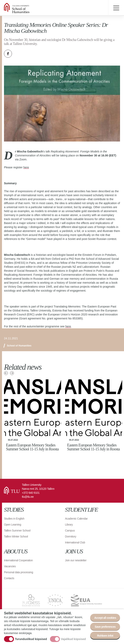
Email (28, 54)
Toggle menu (116, 8)
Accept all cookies (105, 618)
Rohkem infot (105, 636)
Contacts (9, 578)
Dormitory (71, 536)
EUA (86, 600)
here (26, 167)
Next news (12, 373)
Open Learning (13, 525)
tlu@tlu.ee (28, 497)
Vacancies (10, 566)
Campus (70, 531)
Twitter (18, 54)
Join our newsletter (76, 560)
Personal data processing (19, 572)
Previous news (6, 373)
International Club (75, 542)
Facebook (8, 54)
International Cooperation (18, 560)
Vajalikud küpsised (73, 639)
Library (69, 525)
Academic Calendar (76, 519)
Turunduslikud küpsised (31, 639)
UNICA (55, 600)
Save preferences (105, 627)
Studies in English (14, 519)
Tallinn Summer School (17, 531)
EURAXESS (31, 600)
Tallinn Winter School (16, 536)
